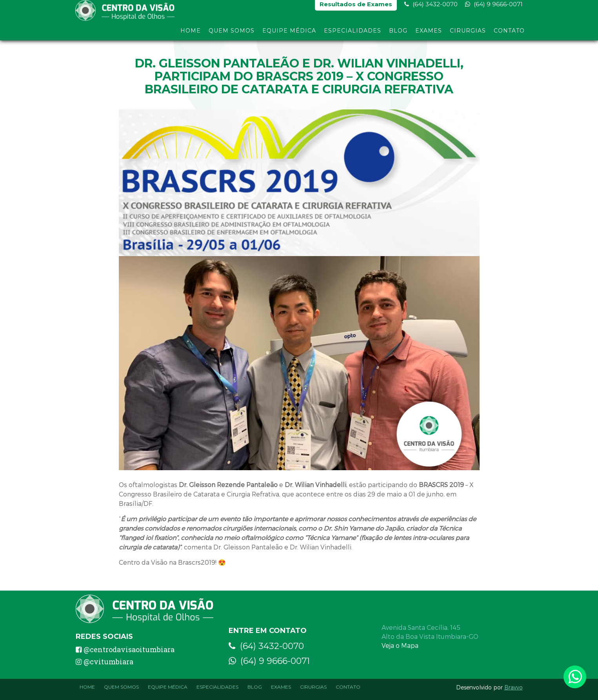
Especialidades (353, 35)
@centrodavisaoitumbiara (125, 649)
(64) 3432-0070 (431, 8)
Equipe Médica (289, 35)
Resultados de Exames (356, 8)
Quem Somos (232, 35)
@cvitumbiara (105, 662)
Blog (398, 35)
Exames (429, 35)
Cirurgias (468, 35)
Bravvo (513, 687)
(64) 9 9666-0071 (494, 8)
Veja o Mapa (400, 645)
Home (191, 35)
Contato (509, 35)
